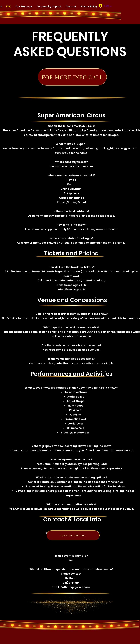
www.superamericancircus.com (71, 166)
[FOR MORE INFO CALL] (72, 77)
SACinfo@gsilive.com (75, 587)
